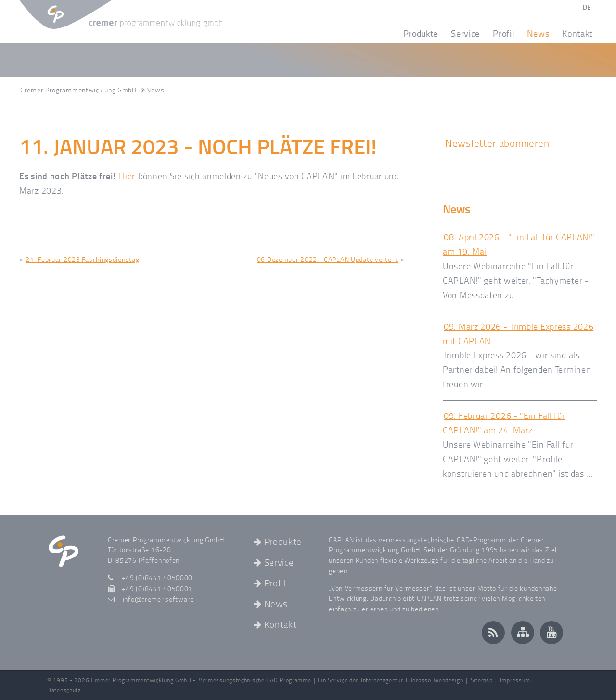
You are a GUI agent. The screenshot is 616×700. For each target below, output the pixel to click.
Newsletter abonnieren (497, 143)
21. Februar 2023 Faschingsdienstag (82, 259)
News (540, 33)
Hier (127, 176)
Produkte (423, 33)
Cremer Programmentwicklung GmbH (78, 90)
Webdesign (448, 680)
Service (468, 33)
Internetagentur (382, 680)
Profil (506, 33)
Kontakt (577, 33)
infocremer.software (158, 599)
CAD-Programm (481, 539)
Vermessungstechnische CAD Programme (255, 680)
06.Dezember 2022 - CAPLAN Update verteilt (327, 259)
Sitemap (482, 680)
